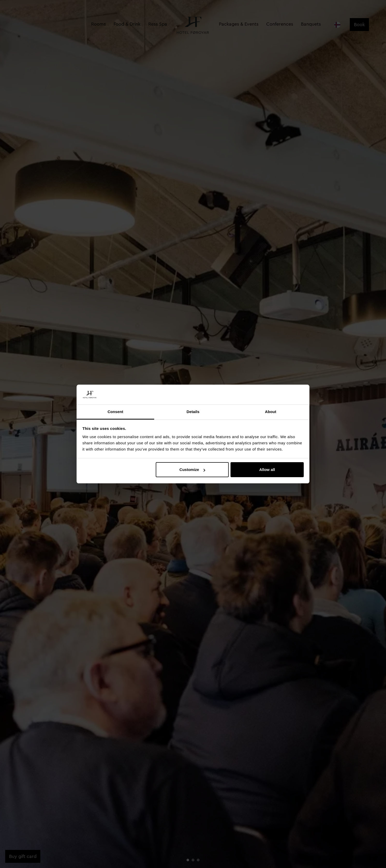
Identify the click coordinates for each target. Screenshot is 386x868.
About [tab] (271, 412)
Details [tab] (193, 412)
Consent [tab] (116, 412)
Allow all (267, 470)
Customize (192, 470)
